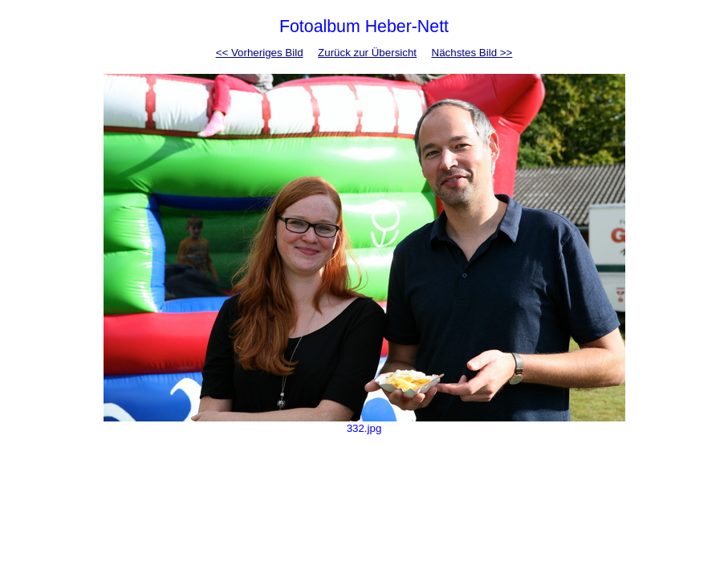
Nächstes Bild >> (472, 53)
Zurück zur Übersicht (367, 53)
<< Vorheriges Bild (260, 53)
